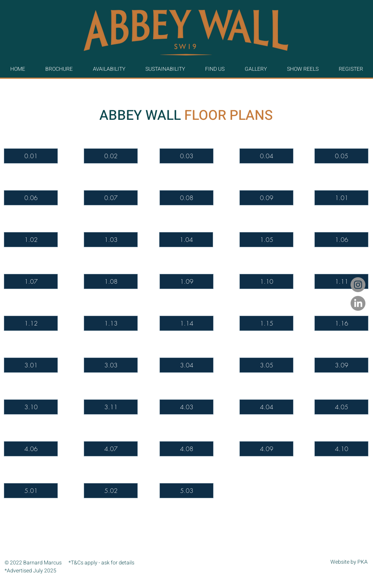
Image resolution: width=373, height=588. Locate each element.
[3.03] (111, 365)
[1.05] (266, 240)
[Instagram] (358, 285)
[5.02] (111, 491)
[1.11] (341, 281)
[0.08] (186, 198)
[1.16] (341, 323)
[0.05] (341, 156)
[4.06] (31, 449)
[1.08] (111, 281)
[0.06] (31, 198)
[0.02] (111, 156)
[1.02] (31, 240)
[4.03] (186, 407)
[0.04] (266, 156)
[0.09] (266, 198)
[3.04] (186, 365)
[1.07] (31, 281)
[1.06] (341, 240)
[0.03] (186, 156)
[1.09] (186, 281)
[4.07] (111, 449)
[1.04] (186, 240)
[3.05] (266, 365)
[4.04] (266, 407)
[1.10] (266, 281)
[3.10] (31, 407)
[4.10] (341, 449)
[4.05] (341, 407)
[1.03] (111, 240)
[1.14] (186, 323)
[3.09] (341, 365)
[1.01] (341, 198)
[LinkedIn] (358, 303)
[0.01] (31, 156)
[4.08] (186, 449)
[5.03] (186, 491)
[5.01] (31, 491)
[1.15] (266, 323)
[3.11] (111, 407)
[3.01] (31, 365)
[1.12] (31, 323)
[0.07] (111, 198)
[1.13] (111, 323)
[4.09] (266, 449)
